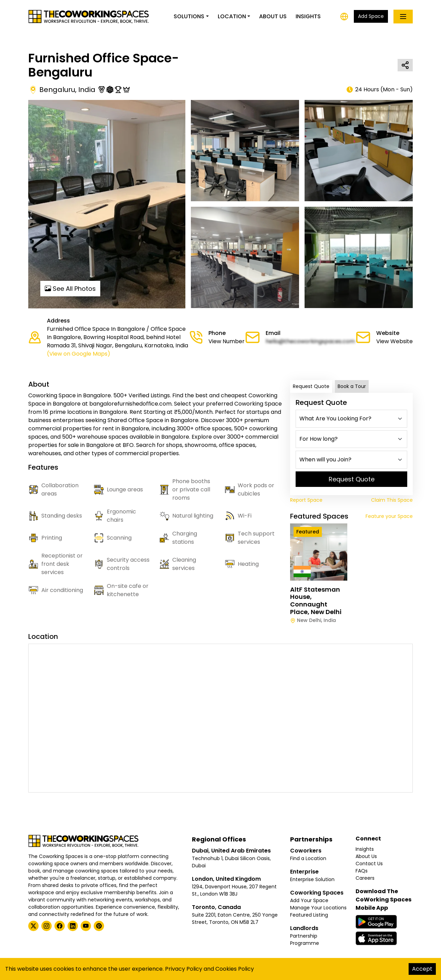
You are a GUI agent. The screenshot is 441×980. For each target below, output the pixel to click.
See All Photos (70, 289)
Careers (365, 878)
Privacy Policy (184, 969)
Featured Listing (309, 915)
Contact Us (369, 864)
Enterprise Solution (312, 879)
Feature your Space (389, 516)
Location (232, 16)
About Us (273, 16)
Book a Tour (352, 386)
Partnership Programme (305, 940)
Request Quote (311, 386)
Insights (308, 16)
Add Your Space (309, 900)
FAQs (362, 871)
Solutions (189, 16)
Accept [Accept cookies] (422, 969)
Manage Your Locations (318, 908)
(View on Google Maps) (79, 354)
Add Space (371, 16)
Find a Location (308, 858)
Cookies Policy (235, 969)
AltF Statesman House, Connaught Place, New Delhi (316, 601)
